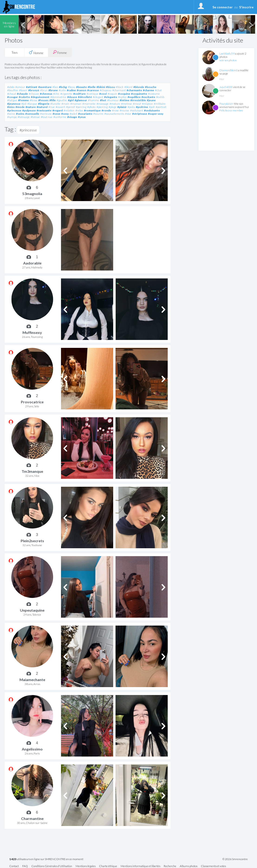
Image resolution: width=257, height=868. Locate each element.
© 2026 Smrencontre (235, 859)
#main (65, 104)
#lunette (55, 104)
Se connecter (223, 7)
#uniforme (60, 117)
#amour (20, 87)
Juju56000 (226, 87)
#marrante (89, 104)
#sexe (56, 114)
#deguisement (40, 97)
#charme (148, 90)
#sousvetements (114, 114)
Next (251, 24)
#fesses (43, 100)
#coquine (124, 94)
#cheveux (46, 94)
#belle (92, 87)
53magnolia (32, 194)
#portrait (161, 107)
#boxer (23, 90)
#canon (82, 90)
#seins (20, 114)
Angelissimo (32, 749)
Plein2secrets (32, 541)
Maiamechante (32, 680)
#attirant (32, 87)
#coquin (112, 94)
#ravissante (44, 110)
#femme (23, 100)
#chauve (34, 94)
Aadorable (32, 263)
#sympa (12, 117)
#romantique (92, 110)
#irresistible (138, 100)
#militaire (160, 104)
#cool (103, 94)
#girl (71, 100)
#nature (31, 107)
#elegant (98, 97)
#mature (115, 104)
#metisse (127, 104)
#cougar (13, 97)
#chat (158, 90)
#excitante (148, 97)
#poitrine (142, 107)
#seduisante (152, 110)
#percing (81, 107)
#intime (125, 100)
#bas (55, 87)
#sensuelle (32, 114)
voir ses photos (228, 60)
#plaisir (122, 107)
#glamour (81, 100)
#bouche (151, 87)
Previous (23, 24)
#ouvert (60, 107)
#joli (24, 104)
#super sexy (156, 114)
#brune (53, 90)
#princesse (14, 110)
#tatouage (24, 117)
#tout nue (47, 117)
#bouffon (13, 90)
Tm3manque (32, 471)
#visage (72, 117)
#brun (44, 90)
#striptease (140, 114)
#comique (92, 94)
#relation (69, 110)
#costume (154, 94)
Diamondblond (228, 70)
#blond (128, 87)
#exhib (160, 97)
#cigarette (66, 94)
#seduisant (137, 110)
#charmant (119, 90)
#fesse (34, 100)
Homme (36, 52)
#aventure (45, 87)
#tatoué (35, 117)
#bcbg (63, 87)
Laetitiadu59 (227, 54)
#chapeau (106, 90)
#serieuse (46, 114)
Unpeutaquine (32, 610)
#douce (72, 97)
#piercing (102, 107)
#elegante (111, 97)
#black (120, 87)
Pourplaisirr (226, 104)
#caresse (93, 90)
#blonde (139, 87)
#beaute (81, 87)
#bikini (101, 87)
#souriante (85, 114)
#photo (91, 107)
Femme (60, 52)
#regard (58, 110)
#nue (52, 107)
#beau (71, 87)
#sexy (65, 114)
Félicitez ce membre (231, 110)
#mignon (147, 104)
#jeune (151, 100)
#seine (11, 114)
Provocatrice (32, 402)
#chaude (22, 94)
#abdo (11, 87)
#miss (11, 107)
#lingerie (44, 104)
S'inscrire (246, 7)
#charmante (134, 90)
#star (128, 114)
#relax (79, 110)
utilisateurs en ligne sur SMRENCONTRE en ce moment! (46, 859)
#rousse (124, 110)
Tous (15, 52)
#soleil (73, 114)
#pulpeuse (29, 110)
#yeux (82, 117)
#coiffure (79, 94)
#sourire (98, 114)
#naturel (42, 107)
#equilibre (134, 97)
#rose (115, 110)
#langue (32, 104)
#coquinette (139, 94)
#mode (20, 107)
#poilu (131, 107)
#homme (93, 100)
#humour (113, 100)
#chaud (12, 94)
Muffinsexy (32, 332)
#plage (112, 107)
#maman (76, 104)
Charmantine (32, 818)
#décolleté (85, 97)
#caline (71, 90)
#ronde (106, 110)
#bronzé (34, 90)
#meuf (137, 104)
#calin (62, 90)
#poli (152, 107)
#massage (103, 104)
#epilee (122, 97)
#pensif (71, 107)
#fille (53, 100)
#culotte (24, 97)
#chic (56, 94)
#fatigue (12, 100)
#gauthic (62, 100)
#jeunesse (14, 104)
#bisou (110, 87)
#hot (103, 100)
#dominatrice (58, 97)
